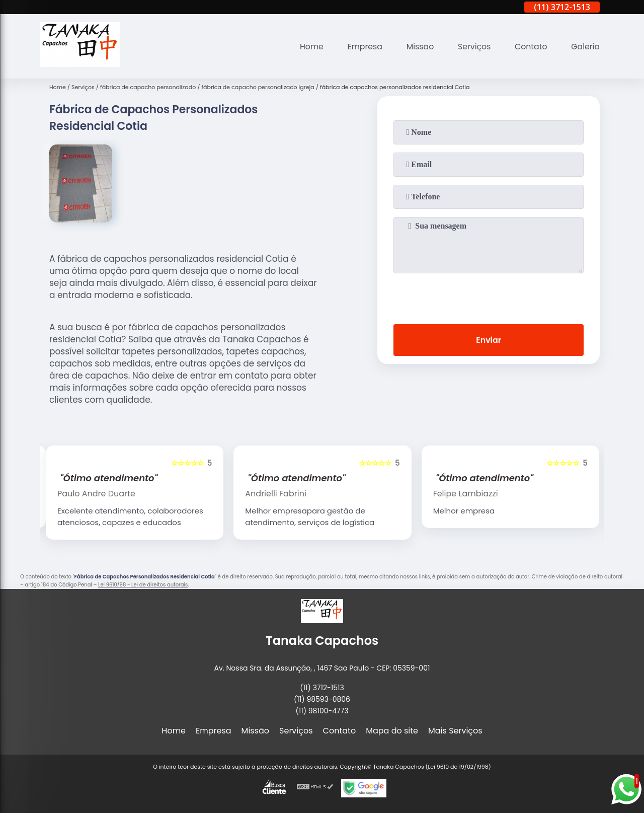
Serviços (473, 47)
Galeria (585, 47)
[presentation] (489, 297)
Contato (530, 47)
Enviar (489, 340)
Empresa (362, 47)
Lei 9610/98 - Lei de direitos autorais (143, 585)
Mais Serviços (455, 731)
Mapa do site (392, 731)
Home (308, 47)
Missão (418, 47)
